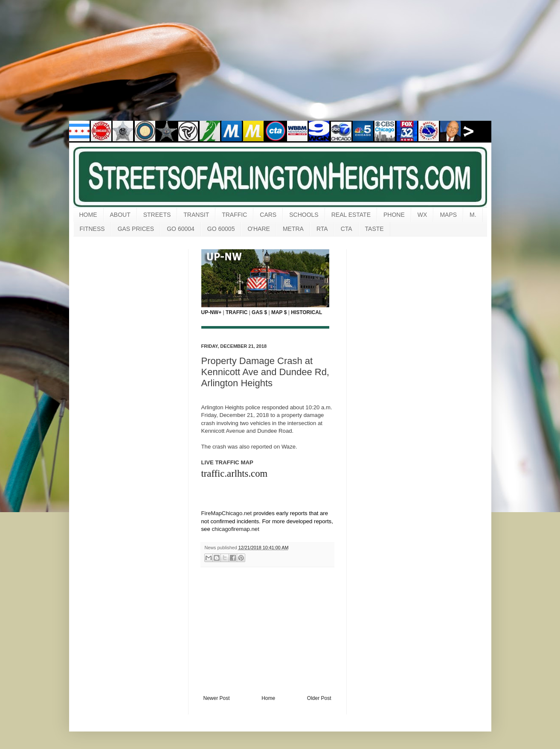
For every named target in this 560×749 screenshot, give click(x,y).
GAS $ (259, 312)
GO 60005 (221, 229)
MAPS (448, 215)
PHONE (394, 215)
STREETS (157, 215)
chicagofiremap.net (235, 529)
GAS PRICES (136, 229)
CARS (268, 215)
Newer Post (217, 698)
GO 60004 (181, 229)
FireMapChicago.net (227, 513)
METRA (293, 229)
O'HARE (258, 229)
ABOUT (120, 215)
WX (422, 215)
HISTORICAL (306, 312)
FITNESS (92, 229)
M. (473, 215)
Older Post (319, 698)
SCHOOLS (304, 215)
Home (268, 698)
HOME (88, 215)
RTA (322, 229)
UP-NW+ (212, 312)
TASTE (374, 229)
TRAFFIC (234, 215)
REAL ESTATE (351, 215)
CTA (347, 229)
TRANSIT (196, 215)
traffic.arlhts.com (235, 474)
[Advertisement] (280, 66)
